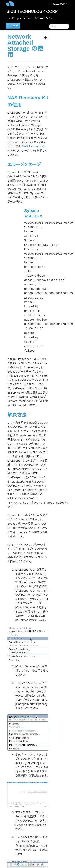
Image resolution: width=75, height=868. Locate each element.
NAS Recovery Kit (34, 146)
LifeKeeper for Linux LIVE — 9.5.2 (30, 18)
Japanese (60, 4)
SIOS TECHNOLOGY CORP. (32, 11)
